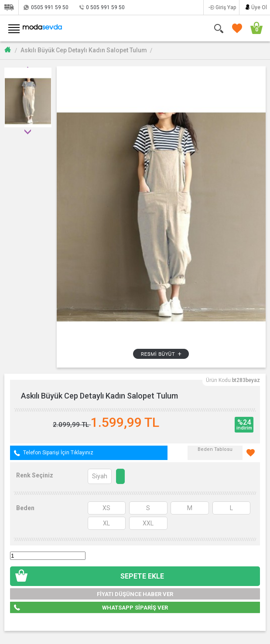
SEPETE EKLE (142, 576)
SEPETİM (254, 28)
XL (106, 523)
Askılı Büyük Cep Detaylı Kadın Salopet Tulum (84, 50)
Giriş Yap (226, 7)
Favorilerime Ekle (251, 453)
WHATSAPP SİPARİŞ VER (135, 608)
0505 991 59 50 (50, 7)
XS (106, 508)
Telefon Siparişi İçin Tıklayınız (58, 453)
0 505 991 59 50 (105, 7)
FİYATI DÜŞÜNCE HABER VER (135, 594)
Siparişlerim (9, 7)
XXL (148, 523)
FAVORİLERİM (235, 28)
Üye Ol (259, 7)
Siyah (100, 476)
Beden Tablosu (215, 449)
